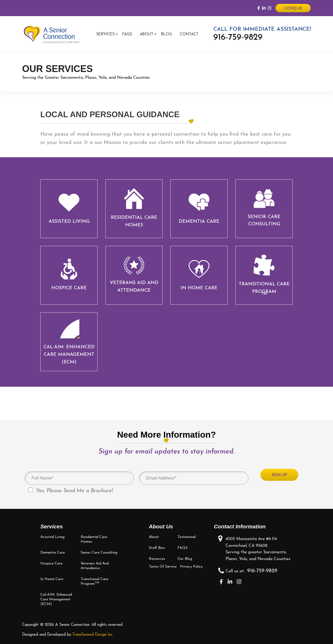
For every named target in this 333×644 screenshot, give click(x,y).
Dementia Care (53, 553)
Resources (157, 559)
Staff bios (157, 548)
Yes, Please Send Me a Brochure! (71, 491)
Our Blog (185, 559)
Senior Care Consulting (99, 553)
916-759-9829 (240, 38)
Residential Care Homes (94, 539)
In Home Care (52, 579)
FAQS (127, 34)
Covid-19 (293, 9)
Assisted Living (52, 537)
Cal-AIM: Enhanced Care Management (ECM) (56, 599)
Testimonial (187, 537)
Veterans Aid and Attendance (95, 566)
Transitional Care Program (94, 581)
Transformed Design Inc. (93, 635)
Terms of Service (163, 567)
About (146, 34)
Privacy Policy (191, 567)
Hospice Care (51, 564)
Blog (166, 34)
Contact (189, 34)
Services (105, 34)
